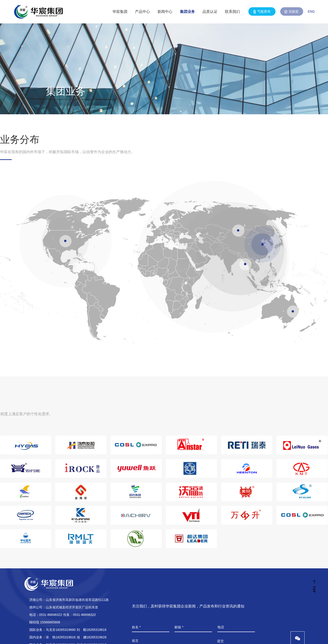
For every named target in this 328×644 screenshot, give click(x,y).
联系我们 (232, 12)
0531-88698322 (51, 615)
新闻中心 (165, 12)
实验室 (292, 12)
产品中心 (142, 12)
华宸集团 (120, 12)
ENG (311, 11)
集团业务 (187, 12)
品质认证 (210, 12)
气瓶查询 (262, 12)
